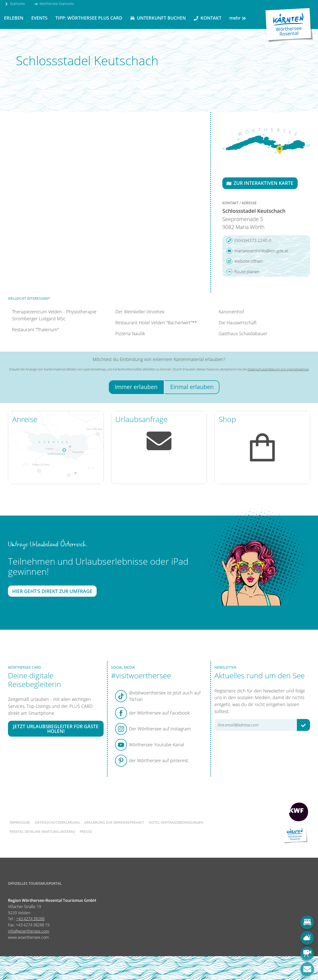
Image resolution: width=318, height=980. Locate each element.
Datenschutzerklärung (57, 822)
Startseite (15, 4)
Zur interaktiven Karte (260, 183)
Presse (86, 832)
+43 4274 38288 (30, 919)
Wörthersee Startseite (54, 4)
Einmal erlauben (192, 387)
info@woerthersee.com (29, 931)
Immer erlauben (136, 387)
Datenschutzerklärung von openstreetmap (278, 369)
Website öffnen (244, 261)
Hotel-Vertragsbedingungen (176, 822)
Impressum (20, 822)
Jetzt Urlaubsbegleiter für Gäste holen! (56, 729)
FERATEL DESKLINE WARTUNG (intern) (42, 832)
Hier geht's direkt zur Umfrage (52, 591)
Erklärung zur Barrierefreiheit (114, 822)
